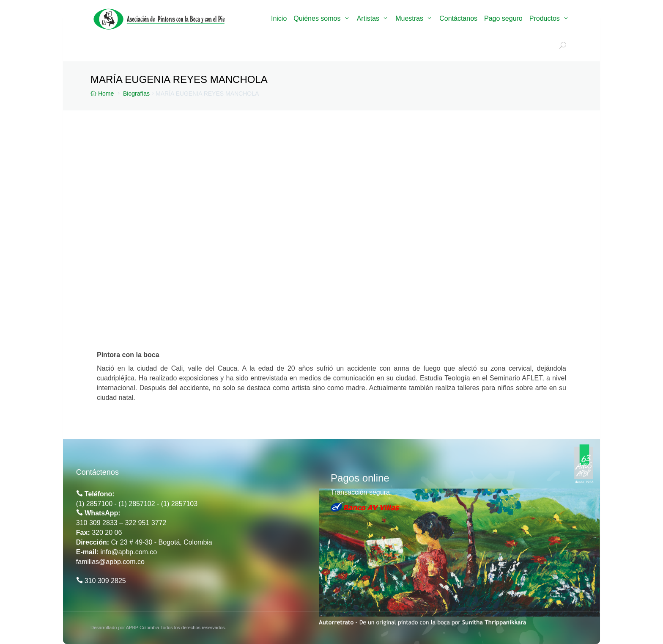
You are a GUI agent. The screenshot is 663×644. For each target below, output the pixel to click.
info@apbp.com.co (129, 552)
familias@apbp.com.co (110, 562)
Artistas (368, 18)
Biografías (136, 94)
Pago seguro (503, 18)
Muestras (409, 18)
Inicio (279, 18)
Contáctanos (458, 18)
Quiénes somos (317, 18)
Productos (545, 18)
